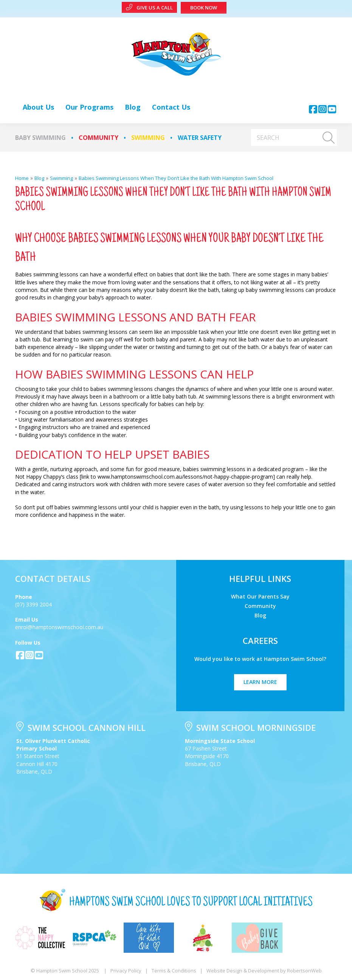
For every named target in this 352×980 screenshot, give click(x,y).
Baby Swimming (40, 138)
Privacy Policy (126, 971)
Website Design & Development (243, 971)
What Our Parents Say (260, 596)
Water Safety (200, 138)
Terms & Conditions (174, 971)
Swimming (148, 138)
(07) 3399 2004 (33, 604)
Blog (260, 615)
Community (98, 138)
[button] (313, 109)
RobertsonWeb (304, 971)
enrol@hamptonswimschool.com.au (59, 627)
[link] (38, 107)
